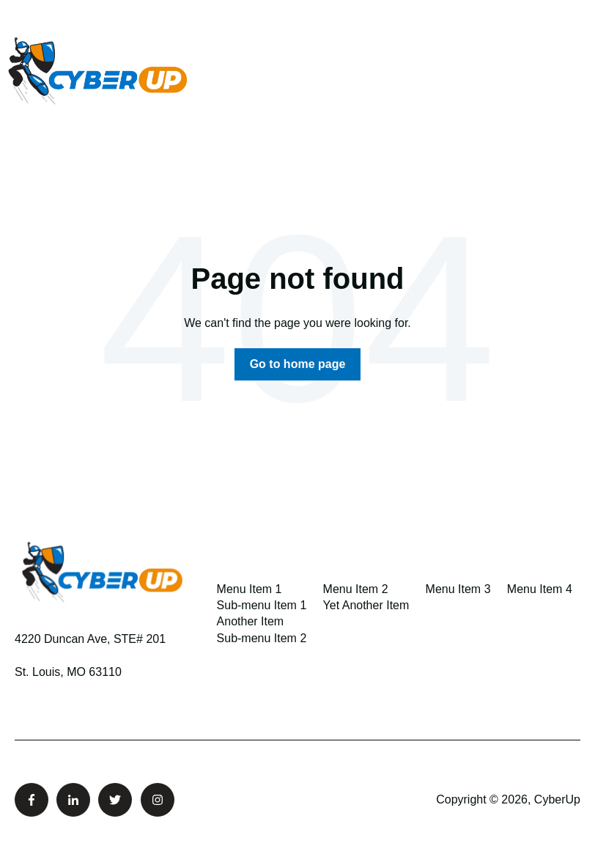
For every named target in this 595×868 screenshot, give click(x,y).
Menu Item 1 (250, 589)
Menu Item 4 (540, 589)
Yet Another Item (366, 605)
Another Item (251, 621)
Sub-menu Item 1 (262, 605)
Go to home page (298, 364)
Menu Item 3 (458, 589)
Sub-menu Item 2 (262, 638)
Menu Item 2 (356, 589)
